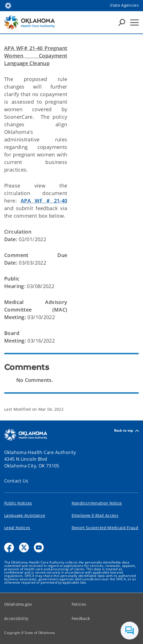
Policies (79, 604)
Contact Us (16, 481)
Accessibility (16, 618)
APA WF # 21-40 (44, 201)
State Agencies (124, 5)
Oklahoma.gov (18, 604)
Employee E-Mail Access (95, 515)
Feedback (81, 618)
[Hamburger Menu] (134, 22)
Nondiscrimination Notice (97, 503)
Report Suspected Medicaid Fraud (105, 528)
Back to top (126, 431)
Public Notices (18, 503)
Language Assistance (25, 515)
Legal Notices (17, 528)
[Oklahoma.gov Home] (8, 5)
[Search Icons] (122, 22)
